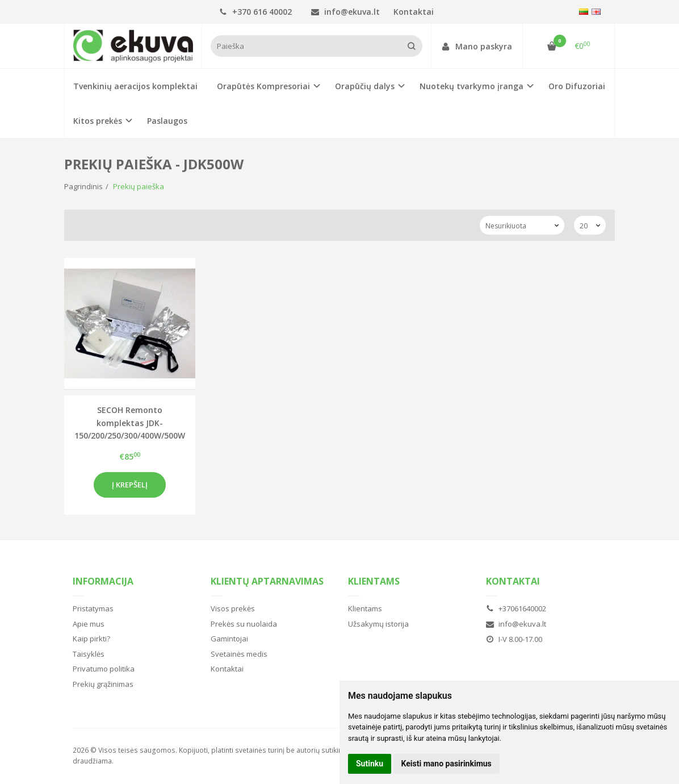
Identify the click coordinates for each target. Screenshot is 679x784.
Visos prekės (233, 608)
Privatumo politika (104, 669)
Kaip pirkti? (91, 639)
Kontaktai (414, 12)
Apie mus (89, 624)
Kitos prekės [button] (98, 121)
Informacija (103, 581)
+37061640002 (516, 608)
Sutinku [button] (370, 764)
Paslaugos (167, 121)
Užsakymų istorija (378, 624)
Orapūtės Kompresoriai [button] (263, 86)
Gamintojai (229, 639)
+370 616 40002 (255, 12)
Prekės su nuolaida (244, 624)
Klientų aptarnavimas (267, 581)
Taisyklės (89, 654)
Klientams (374, 581)
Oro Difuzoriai (577, 86)
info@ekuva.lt (345, 12)
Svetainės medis (239, 654)
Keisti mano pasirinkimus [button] (447, 764)
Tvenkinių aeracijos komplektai (135, 86)
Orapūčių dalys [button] (365, 86)
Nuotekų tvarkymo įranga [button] (471, 86)
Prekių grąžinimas (103, 684)
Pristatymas (93, 608)
